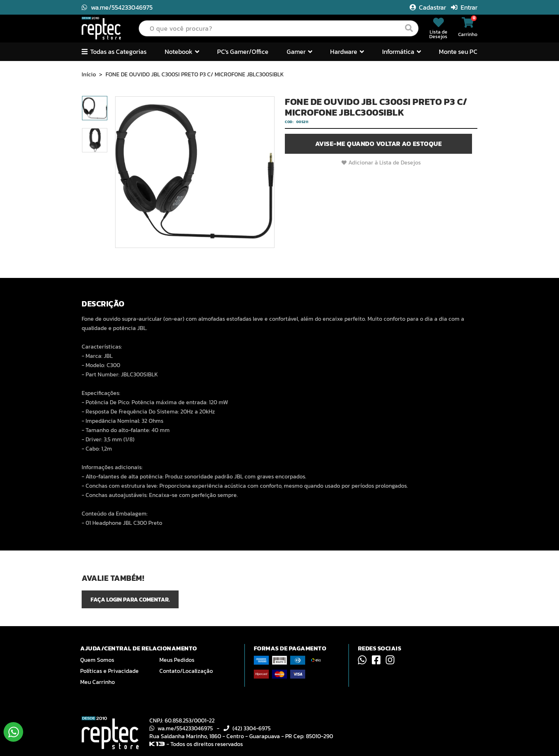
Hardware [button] (347, 52)
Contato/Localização (186, 671)
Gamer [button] (299, 52)
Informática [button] (402, 52)
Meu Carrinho (98, 682)
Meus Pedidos (177, 660)
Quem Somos (97, 660)
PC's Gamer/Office (243, 52)
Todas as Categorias (114, 52)
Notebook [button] (182, 52)
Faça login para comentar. (130, 599)
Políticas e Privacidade (109, 671)
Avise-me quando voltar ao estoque (379, 144)
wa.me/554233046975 (117, 7)
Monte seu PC (458, 52)
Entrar (464, 7)
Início (89, 74)
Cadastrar (429, 7)
